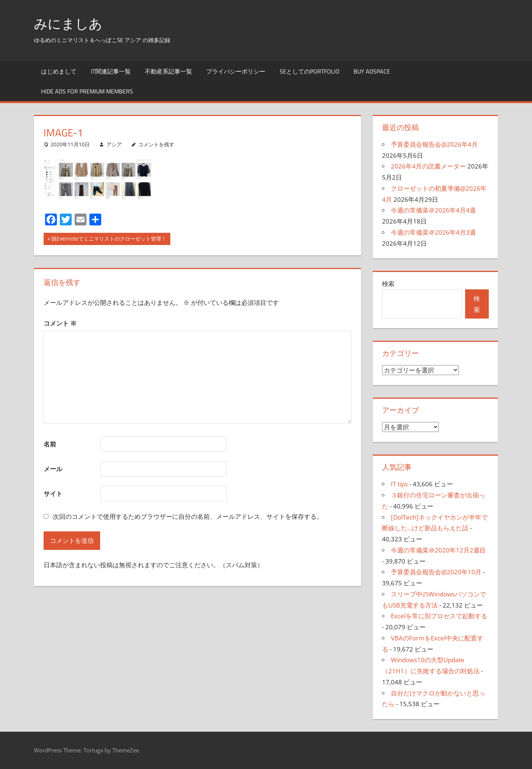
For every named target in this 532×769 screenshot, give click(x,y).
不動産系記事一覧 (168, 71)
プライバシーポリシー (236, 71)
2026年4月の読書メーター (428, 166)
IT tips (399, 484)
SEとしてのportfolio (310, 71)
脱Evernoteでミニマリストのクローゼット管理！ (109, 239)
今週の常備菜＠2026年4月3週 (433, 232)
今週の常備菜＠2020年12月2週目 (438, 550)
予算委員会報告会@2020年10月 (436, 572)
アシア (114, 144)
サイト (53, 494)
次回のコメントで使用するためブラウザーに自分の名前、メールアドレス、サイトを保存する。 (188, 516)
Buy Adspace (372, 71)
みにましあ (68, 23)
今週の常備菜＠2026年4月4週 (433, 210)
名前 (50, 444)
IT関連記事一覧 (111, 71)
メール (53, 469)
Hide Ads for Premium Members (87, 91)
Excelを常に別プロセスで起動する (439, 616)
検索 (388, 284)
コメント (60, 323)
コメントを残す (156, 144)
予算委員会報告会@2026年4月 (434, 144)
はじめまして (59, 71)
